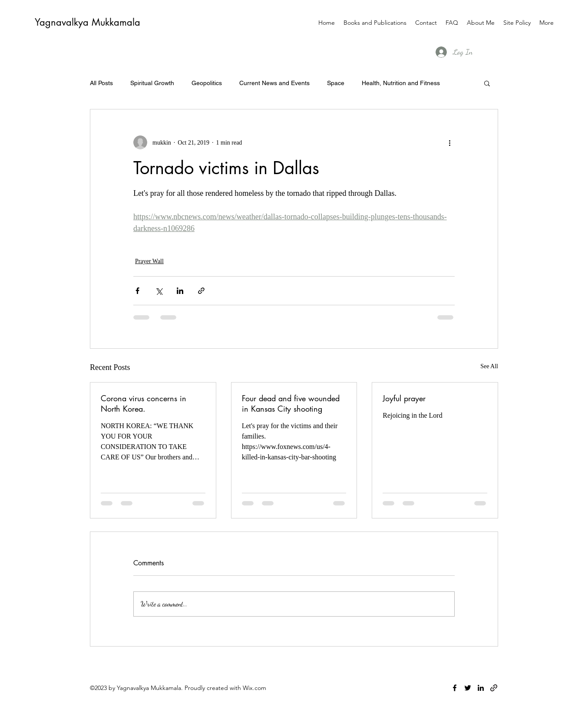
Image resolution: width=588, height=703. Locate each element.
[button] (487, 83)
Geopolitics (207, 83)
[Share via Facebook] (137, 291)
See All (489, 366)
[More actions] (449, 142)
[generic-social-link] (494, 688)
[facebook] (455, 688)
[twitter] (468, 688)
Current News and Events (274, 83)
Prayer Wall (149, 261)
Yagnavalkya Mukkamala (88, 22)
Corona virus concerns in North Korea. (144, 403)
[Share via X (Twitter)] (159, 291)
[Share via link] (201, 291)
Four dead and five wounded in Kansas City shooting (291, 403)
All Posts (101, 83)
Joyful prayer (404, 398)
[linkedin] (481, 688)
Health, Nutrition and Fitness (401, 83)
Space (336, 83)
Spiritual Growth (152, 83)
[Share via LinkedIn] (180, 291)
